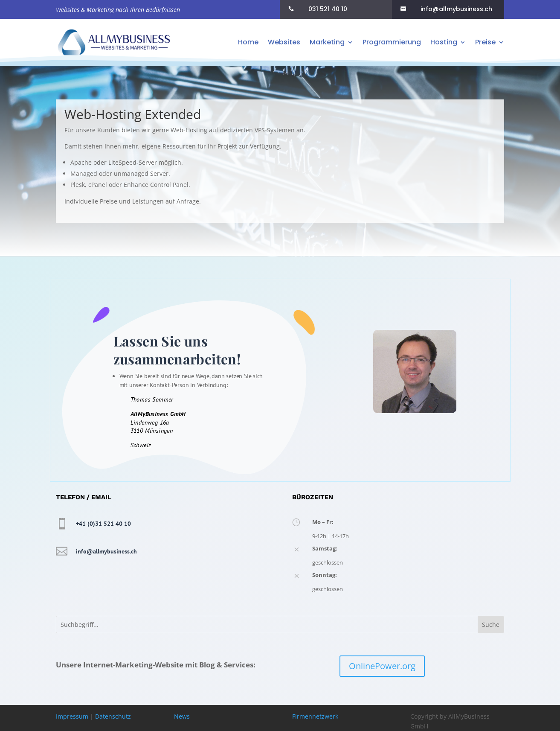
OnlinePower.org (382, 666)
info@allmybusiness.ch (106, 551)
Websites (284, 42)
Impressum (72, 716)
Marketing (327, 42)
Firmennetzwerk (315, 716)
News (182, 716)
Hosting (444, 42)
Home (248, 42)
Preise (485, 42)
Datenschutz (113, 716)
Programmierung (392, 42)
